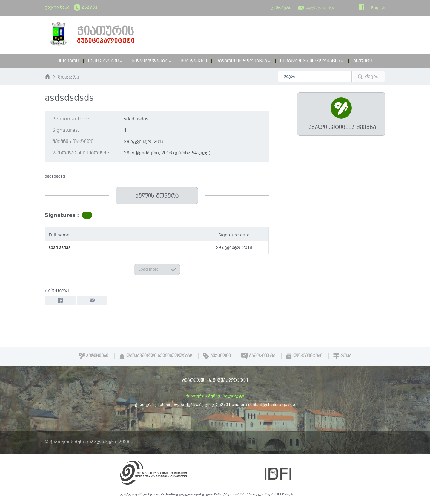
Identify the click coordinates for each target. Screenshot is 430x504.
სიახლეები (194, 61)
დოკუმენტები (304, 356)
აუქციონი (217, 356)
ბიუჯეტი (363, 61)
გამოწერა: (282, 8)
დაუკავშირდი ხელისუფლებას (156, 356)
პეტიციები (93, 356)
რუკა (342, 356)
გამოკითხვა (258, 356)
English (378, 8)
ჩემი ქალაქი (105, 61)
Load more (157, 269)
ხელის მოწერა (157, 196)
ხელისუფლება (151, 61)
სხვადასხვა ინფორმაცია (312, 61)
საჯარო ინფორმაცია (244, 61)
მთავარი (68, 61)
